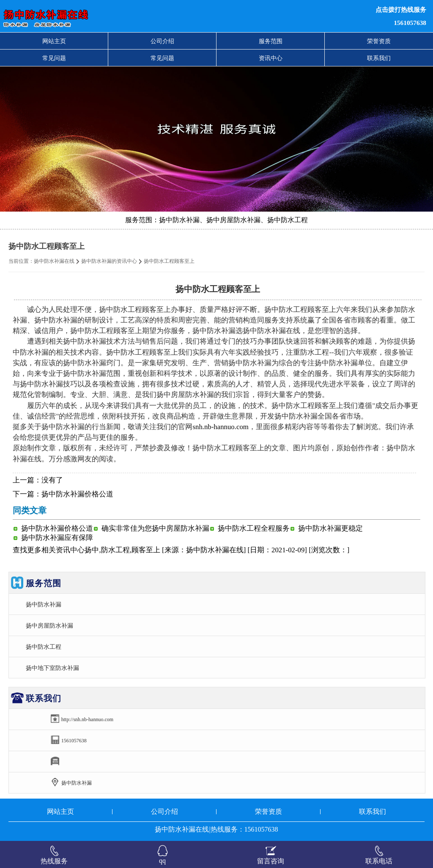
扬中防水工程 (44, 647)
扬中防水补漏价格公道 (77, 494)
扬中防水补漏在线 (54, 261)
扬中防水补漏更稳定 (330, 528)
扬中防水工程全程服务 (254, 528)
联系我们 (379, 58)
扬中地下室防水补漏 (52, 668)
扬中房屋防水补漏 (49, 626)
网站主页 (54, 41)
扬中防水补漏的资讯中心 (109, 261)
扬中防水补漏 (44, 604)
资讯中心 (271, 58)
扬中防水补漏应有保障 (57, 538)
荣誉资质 (379, 41)
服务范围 (271, 41)
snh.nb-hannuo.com (220, 427)
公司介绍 (162, 41)
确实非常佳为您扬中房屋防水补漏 (155, 528)
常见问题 (54, 58)
